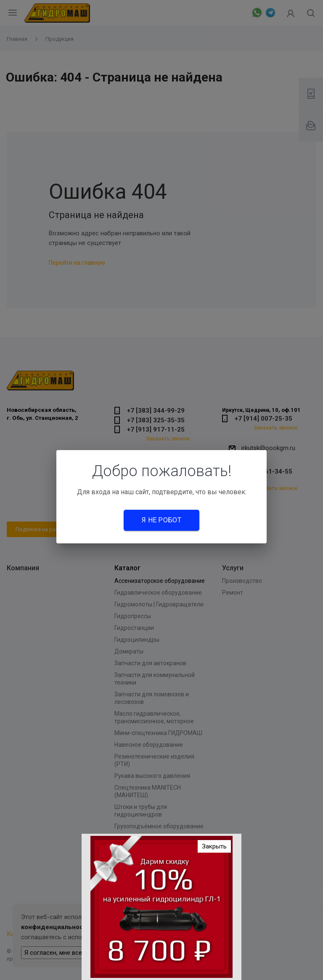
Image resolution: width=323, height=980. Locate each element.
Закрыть (214, 850)
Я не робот (161, 520)
